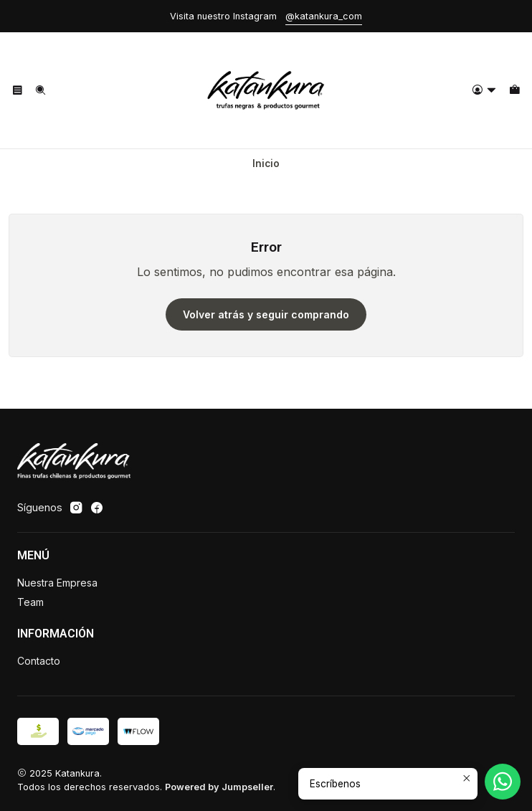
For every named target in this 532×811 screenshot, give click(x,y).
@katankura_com (324, 16)
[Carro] (514, 91)
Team (30, 602)
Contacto (39, 661)
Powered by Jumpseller (219, 787)
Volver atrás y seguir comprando (266, 314)
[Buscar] (40, 91)
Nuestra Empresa (57, 583)
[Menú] (18, 91)
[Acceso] (484, 91)
